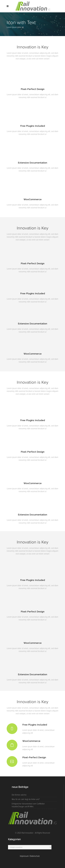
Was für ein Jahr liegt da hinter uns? (26, 799)
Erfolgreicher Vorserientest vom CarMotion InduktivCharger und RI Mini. (28, 805)
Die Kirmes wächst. (19, 795)
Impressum (24, 856)
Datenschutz (35, 856)
